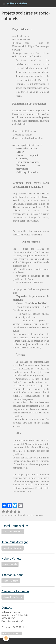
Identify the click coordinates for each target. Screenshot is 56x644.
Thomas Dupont (11, 581)
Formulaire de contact (12, 633)
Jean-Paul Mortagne (13, 548)
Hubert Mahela (10, 564)
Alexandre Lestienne (13, 597)
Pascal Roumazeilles (13, 532)
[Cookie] (6, 638)
